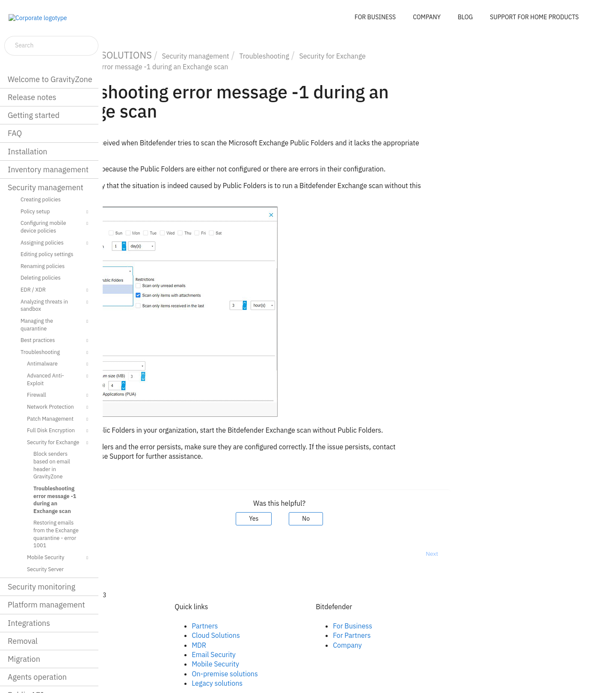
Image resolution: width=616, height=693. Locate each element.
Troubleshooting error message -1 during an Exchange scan (55, 500)
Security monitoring (41, 587)
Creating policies (41, 199)
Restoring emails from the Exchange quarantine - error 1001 (56, 534)
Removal (23, 641)
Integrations (29, 623)
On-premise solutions (305, 674)
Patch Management (59, 419)
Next (512, 554)
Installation (27, 152)
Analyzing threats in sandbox (56, 305)
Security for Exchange (59, 443)
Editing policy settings (47, 254)
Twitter (141, 645)
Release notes (32, 97)
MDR (279, 645)
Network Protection (59, 407)
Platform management (46, 605)
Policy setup (56, 212)
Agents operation (37, 677)
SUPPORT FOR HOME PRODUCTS (534, 17)
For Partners (432, 635)
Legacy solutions (297, 683)
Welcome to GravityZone (50, 79)
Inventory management (48, 170)
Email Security (294, 655)
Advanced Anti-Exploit (59, 379)
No (386, 519)
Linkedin (143, 635)
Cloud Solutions (296, 635)
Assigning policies (56, 243)
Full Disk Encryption (59, 431)
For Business (432, 626)
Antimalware (59, 364)
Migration (24, 659)
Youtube (143, 655)
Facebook (145, 626)
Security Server (45, 569)
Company (427, 645)
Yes (334, 519)
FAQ (15, 133)
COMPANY (427, 17)
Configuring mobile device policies (56, 226)
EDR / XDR (56, 290)
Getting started (34, 115)
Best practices (56, 341)
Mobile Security (59, 558)
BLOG (465, 17)
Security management (46, 187)
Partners (285, 626)
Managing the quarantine (56, 324)
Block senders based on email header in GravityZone (52, 465)
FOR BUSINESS (375, 17)
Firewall (59, 395)
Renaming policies (43, 266)
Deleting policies (41, 277)
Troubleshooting (56, 353)
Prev (125, 554)
